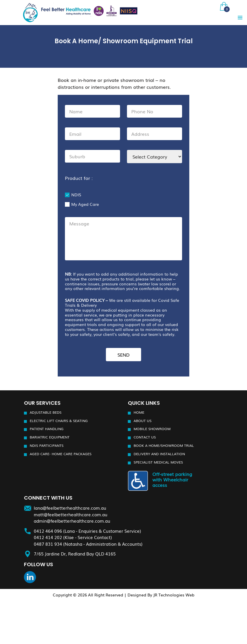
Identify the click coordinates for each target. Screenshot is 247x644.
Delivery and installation (159, 454)
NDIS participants (47, 445)
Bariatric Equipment (50, 437)
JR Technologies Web (174, 594)
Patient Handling (47, 429)
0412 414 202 (48, 537)
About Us (143, 420)
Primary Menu (240, 18)
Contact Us (145, 437)
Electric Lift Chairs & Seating (59, 420)
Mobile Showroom (152, 429)
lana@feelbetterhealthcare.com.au (70, 508)
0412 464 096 (48, 530)
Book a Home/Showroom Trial (164, 445)
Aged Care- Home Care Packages (61, 454)
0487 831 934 (48, 543)
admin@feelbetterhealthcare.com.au (72, 521)
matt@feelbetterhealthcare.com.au (71, 514)
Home (139, 412)
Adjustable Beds (46, 412)
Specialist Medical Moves (158, 462)
